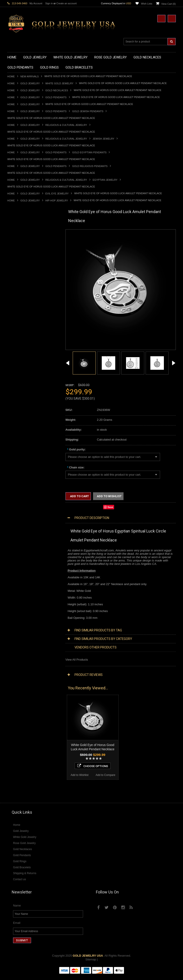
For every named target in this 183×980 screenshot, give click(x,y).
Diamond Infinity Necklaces (25, 550)
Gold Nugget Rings (20, 395)
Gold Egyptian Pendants (89, 152)
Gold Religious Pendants (90, 166)
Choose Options (34, 740)
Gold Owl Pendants (20, 338)
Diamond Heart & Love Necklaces (29, 543)
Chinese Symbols (19, 486)
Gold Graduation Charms (24, 288)
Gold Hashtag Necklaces (24, 239)
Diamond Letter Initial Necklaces (28, 547)
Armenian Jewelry (19, 448)
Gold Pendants (56, 97)
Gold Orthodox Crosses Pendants (29, 323)
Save (111, 507)
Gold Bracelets (17, 414)
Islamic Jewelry (17, 475)
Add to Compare (46, 749)
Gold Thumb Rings (20, 402)
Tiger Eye (14, 645)
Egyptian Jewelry (105, 180)
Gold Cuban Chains (20, 437)
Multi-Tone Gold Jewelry (23, 528)
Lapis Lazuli (15, 630)
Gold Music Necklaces (22, 262)
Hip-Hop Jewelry (57, 200)
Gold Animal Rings (19, 357)
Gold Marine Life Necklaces (25, 235)
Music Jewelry (17, 513)
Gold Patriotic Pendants (23, 300)
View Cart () (169, 4)
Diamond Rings (17, 585)
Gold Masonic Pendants (23, 330)
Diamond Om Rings (20, 611)
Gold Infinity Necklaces (22, 251)
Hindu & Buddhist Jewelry (24, 471)
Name (17, 910)
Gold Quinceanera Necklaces (26, 270)
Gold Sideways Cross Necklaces (29, 273)
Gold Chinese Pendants (23, 285)
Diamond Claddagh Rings (24, 607)
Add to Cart (79, 496)
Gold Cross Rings (19, 376)
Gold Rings (15, 342)
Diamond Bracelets (20, 581)
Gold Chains (16, 433)
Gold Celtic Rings (19, 372)
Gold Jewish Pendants (88, 111)
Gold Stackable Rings (21, 353)
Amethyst (14, 623)
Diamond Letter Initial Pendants (28, 566)
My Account (36, 3)
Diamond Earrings (19, 577)
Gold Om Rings (17, 399)
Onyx (11, 634)
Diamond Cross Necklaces (25, 539)
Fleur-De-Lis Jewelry (21, 505)
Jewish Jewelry (104, 139)
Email (17, 927)
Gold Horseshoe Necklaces (25, 247)
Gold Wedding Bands (21, 406)
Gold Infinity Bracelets (22, 429)
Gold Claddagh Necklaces (24, 232)
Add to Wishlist (20, 749)
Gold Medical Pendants (23, 292)
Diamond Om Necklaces (23, 554)
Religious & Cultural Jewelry (66, 125)
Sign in (49, 3)
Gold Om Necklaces (20, 254)
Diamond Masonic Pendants (26, 569)
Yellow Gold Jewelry (20, 516)
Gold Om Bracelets (20, 418)
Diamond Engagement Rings (26, 600)
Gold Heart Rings (19, 380)
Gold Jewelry (30, 83)
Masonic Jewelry (18, 467)
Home (11, 76)
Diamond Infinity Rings (22, 604)
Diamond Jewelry (19, 531)
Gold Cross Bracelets (21, 421)
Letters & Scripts (18, 509)
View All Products (77, 660)
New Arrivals (30, 76)
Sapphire (13, 642)
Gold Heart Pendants (21, 315)
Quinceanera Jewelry (21, 482)
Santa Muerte (16, 455)
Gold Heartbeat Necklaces (25, 243)
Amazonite (14, 619)
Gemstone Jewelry (20, 615)
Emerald (13, 626)
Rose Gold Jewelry (20, 524)
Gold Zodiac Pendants (22, 296)
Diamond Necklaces (20, 535)
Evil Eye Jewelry (57, 194)
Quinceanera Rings (20, 361)
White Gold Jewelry (59, 83)
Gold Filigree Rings (20, 349)
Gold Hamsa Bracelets (22, 425)
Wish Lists (147, 4)
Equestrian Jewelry (20, 493)
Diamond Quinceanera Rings (26, 592)
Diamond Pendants (20, 558)
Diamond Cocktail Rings (23, 596)
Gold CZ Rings (17, 345)
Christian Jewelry (19, 463)
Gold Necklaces (57, 90)
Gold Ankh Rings (18, 364)
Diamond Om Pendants (23, 573)
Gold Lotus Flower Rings (23, 387)
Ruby (11, 638)
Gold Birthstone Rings (22, 368)
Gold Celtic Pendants (21, 307)
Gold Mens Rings (19, 391)
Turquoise (14, 649)
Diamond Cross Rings (22, 588)
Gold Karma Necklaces (22, 258)
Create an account (66, 3)
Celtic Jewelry (16, 459)
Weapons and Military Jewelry (27, 490)
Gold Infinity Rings (19, 383)
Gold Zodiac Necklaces (23, 277)
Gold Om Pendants (20, 326)
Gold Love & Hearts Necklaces (27, 266)
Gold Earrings (16, 410)
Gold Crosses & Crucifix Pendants (30, 311)
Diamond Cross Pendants (24, 562)
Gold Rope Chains (19, 440)
